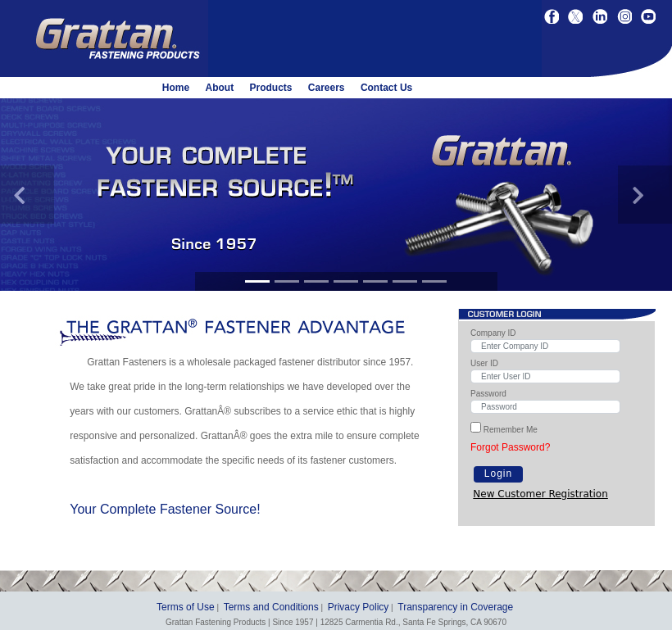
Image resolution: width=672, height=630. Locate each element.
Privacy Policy (359, 607)
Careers (327, 88)
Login (498, 474)
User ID (484, 363)
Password (488, 394)
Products (270, 88)
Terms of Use (186, 607)
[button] (27, 195)
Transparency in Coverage (455, 607)
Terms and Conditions (271, 607)
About (219, 88)
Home (176, 88)
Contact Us (386, 88)
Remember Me (511, 430)
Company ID (493, 333)
